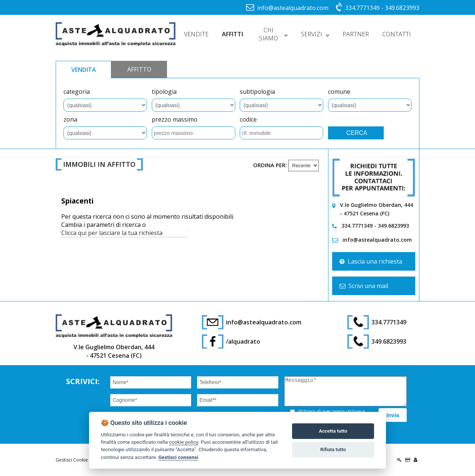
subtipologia (257, 92)
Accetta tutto (333, 431)
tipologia (164, 92)
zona (70, 119)
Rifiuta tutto (333, 449)
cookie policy (183, 442)
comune (339, 92)
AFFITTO (139, 69)
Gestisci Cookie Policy (78, 460)
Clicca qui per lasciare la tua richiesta (112, 233)
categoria (77, 92)
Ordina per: (270, 165)
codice (248, 119)
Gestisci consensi (178, 457)
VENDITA (84, 70)
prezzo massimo (175, 119)
